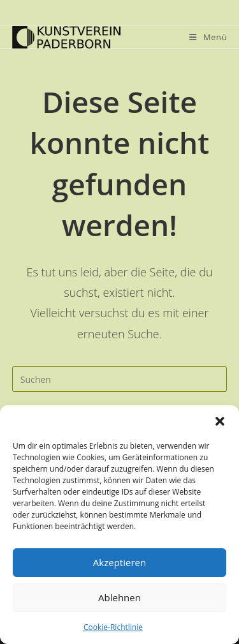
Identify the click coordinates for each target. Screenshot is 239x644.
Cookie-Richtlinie (113, 627)
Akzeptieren (119, 562)
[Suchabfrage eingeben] (120, 379)
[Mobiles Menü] (208, 37)
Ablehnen (119, 597)
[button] (220, 421)
